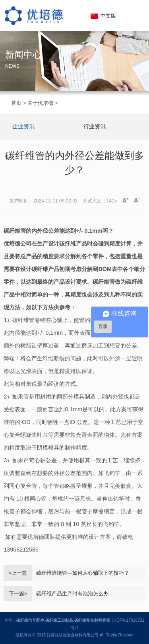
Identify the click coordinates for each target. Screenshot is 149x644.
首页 (16, 103)
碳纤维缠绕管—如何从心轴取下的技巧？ (83, 573)
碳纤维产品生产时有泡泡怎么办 (72, 594)
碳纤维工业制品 (59, 620)
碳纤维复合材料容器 (92, 620)
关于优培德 (40, 103)
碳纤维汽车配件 (30, 620)
